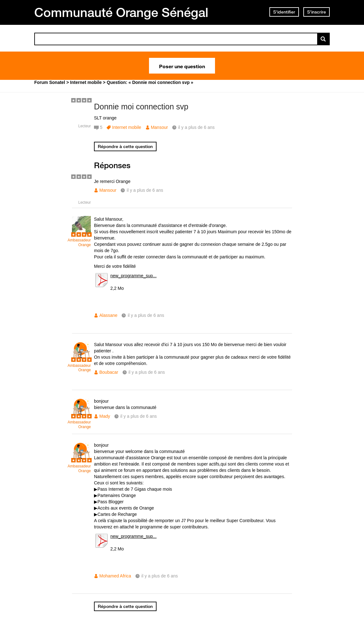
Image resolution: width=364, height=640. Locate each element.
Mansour (159, 127)
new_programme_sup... (133, 276)
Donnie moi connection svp (141, 107)
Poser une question (182, 66)
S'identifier (284, 12)
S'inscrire (317, 12)
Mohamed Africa (115, 576)
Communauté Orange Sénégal (121, 12)
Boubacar (109, 372)
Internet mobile (127, 127)
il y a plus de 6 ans (145, 190)
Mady (105, 416)
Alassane (108, 315)
